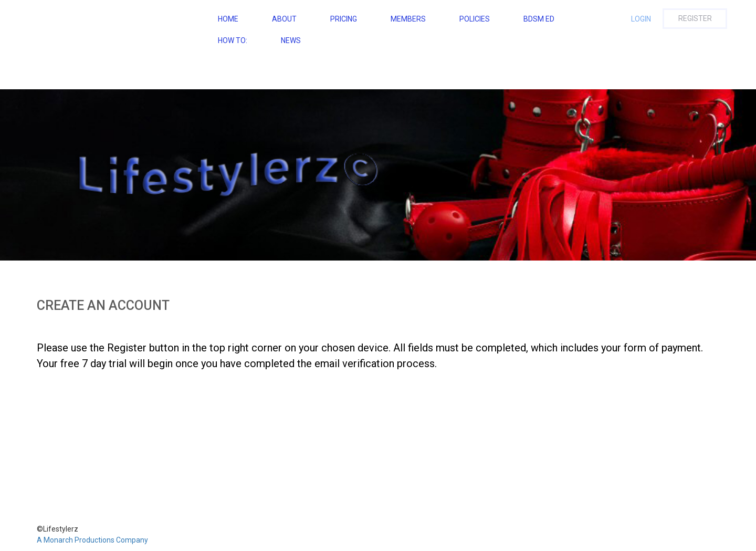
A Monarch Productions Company (92, 540)
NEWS (291, 40)
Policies (475, 19)
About (284, 19)
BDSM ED (539, 19)
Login (641, 19)
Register (695, 18)
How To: (233, 40)
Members (408, 19)
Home (228, 19)
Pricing (344, 19)
